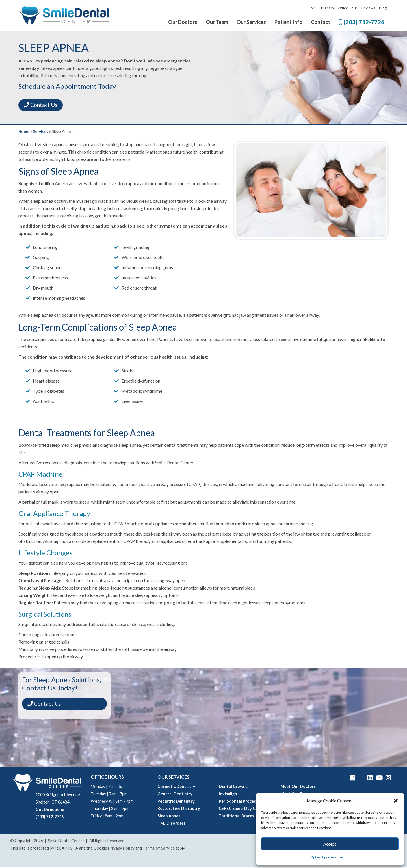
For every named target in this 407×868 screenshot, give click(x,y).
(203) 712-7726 (361, 22)
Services (41, 133)
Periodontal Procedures (242, 803)
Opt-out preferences (327, 857)
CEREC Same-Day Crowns (243, 810)
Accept (330, 844)
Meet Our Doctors (298, 788)
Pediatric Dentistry (176, 803)
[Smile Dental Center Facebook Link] (352, 779)
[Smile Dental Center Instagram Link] (388, 779)
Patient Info (288, 22)
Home (24, 133)
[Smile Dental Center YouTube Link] (379, 779)
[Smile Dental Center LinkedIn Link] (370, 779)
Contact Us (44, 106)
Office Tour (348, 8)
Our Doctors (183, 22)
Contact (321, 22)
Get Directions (50, 811)
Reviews (368, 8)
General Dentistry (175, 795)
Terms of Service (159, 849)
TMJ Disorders (171, 825)
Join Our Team (321, 8)
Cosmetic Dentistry (176, 788)
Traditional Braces (236, 817)
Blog (383, 8)
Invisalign (228, 795)
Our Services (251, 22)
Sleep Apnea (169, 817)
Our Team (217, 22)
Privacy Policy (121, 849)
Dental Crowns (233, 788)
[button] (396, 801)
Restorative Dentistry (179, 810)
